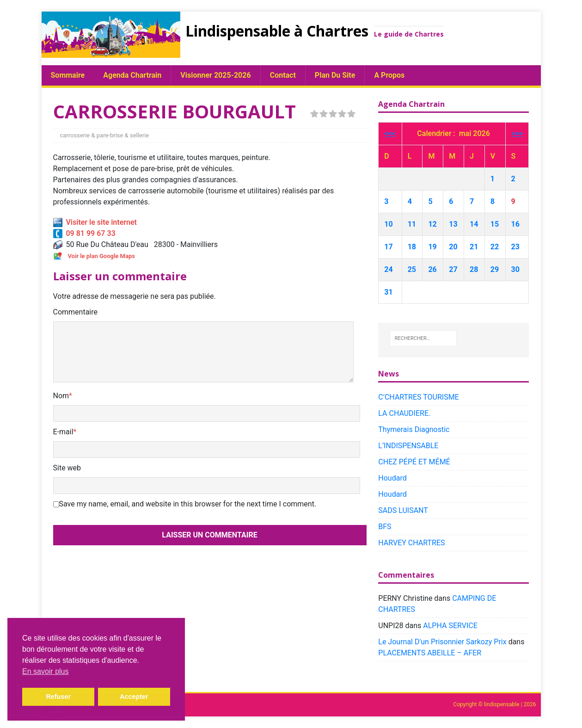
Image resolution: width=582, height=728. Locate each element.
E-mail (63, 432)
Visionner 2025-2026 (215, 75)
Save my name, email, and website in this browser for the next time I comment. (188, 504)
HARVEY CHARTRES (411, 543)
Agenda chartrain (132, 75)
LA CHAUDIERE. (404, 413)
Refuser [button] (58, 697)
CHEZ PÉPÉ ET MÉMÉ (414, 462)
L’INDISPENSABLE (408, 446)
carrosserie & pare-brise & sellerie (105, 135)
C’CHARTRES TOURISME (418, 397)
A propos (389, 75)
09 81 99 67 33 (84, 233)
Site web (67, 468)
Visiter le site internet (95, 222)
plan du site (335, 75)
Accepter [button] (134, 697)
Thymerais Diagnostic (414, 429)
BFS (385, 527)
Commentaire (76, 312)
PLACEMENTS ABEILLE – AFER (430, 653)
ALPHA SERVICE (450, 626)
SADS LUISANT (403, 510)
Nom (61, 396)
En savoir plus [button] (46, 671)
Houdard (392, 478)
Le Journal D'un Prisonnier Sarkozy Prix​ (442, 642)
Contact (283, 75)
